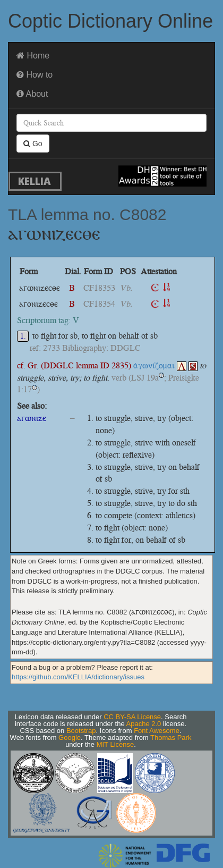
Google (70, 738)
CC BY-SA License (132, 717)
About (32, 94)
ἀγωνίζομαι (160, 365)
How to (35, 75)
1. (23, 336)
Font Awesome (157, 731)
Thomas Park (171, 738)
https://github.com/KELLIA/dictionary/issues (78, 677)
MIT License (115, 744)
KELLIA (35, 181)
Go (33, 144)
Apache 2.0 (144, 724)
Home (33, 56)
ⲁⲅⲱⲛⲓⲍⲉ (32, 418)
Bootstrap (81, 731)
